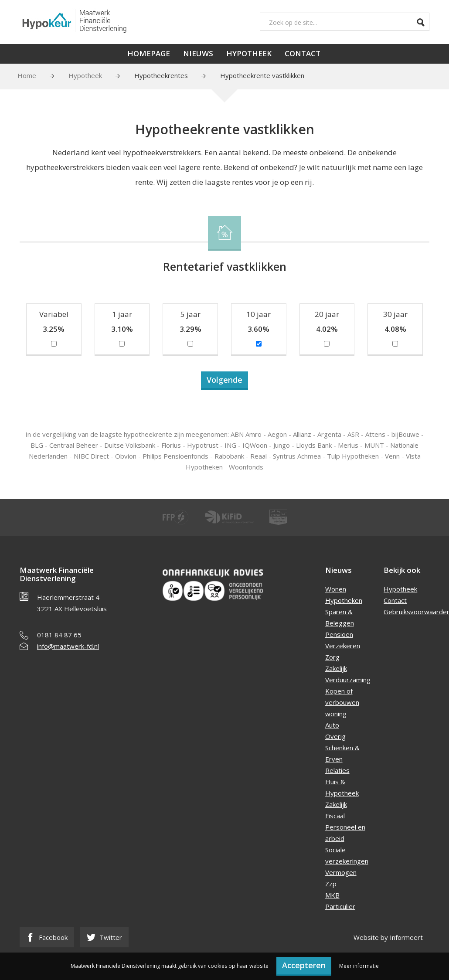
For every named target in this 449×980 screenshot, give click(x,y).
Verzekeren (343, 646)
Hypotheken (344, 600)
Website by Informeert (388, 937)
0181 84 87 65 (59, 635)
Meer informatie (359, 966)
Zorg (332, 657)
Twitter (104, 937)
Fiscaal (335, 816)
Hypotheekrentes (161, 75)
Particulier (340, 906)
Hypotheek (249, 53)
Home (27, 75)
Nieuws (198, 53)
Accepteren (304, 965)
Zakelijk (336, 668)
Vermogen (341, 872)
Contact (303, 53)
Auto (332, 725)
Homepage (149, 53)
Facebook (47, 937)
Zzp (331, 884)
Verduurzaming (348, 680)
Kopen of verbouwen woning (342, 702)
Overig (335, 736)
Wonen (336, 589)
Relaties (337, 770)
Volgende (224, 380)
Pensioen (339, 634)
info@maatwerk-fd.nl (68, 646)
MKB (332, 895)
